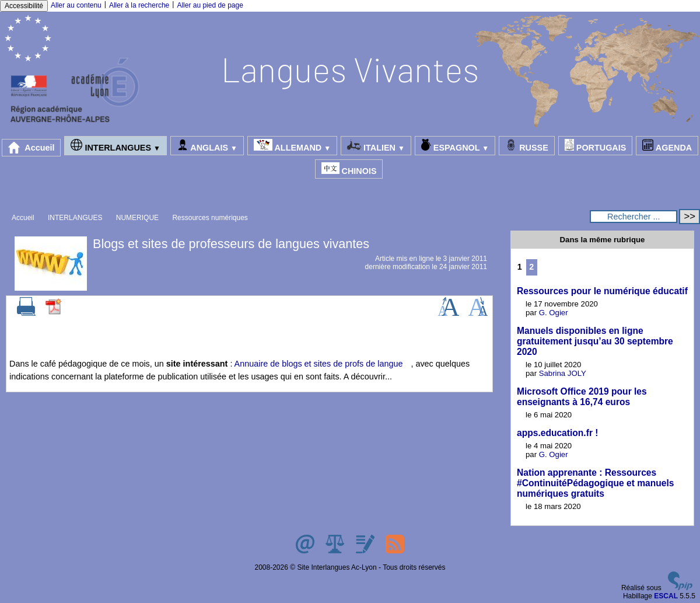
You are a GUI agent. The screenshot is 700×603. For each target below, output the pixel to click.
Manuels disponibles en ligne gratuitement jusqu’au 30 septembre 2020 (595, 341)
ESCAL (666, 596)
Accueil (32, 148)
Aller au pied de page (210, 5)
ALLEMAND (292, 146)
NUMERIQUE (137, 218)
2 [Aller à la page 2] (531, 267)
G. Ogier (554, 313)
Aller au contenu (76, 5)
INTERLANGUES (115, 146)
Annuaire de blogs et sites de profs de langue (319, 364)
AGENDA (667, 146)
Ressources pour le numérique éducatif (602, 291)
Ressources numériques (210, 218)
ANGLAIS (207, 146)
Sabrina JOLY (563, 373)
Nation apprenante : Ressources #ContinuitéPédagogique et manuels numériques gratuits (595, 483)
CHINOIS (349, 169)
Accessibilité (24, 6)
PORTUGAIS (596, 146)
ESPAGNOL (455, 146)
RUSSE (527, 146)
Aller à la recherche (139, 5)
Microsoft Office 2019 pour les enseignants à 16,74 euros (582, 397)
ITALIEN (376, 146)
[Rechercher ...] (633, 217)
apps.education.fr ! (558, 433)
